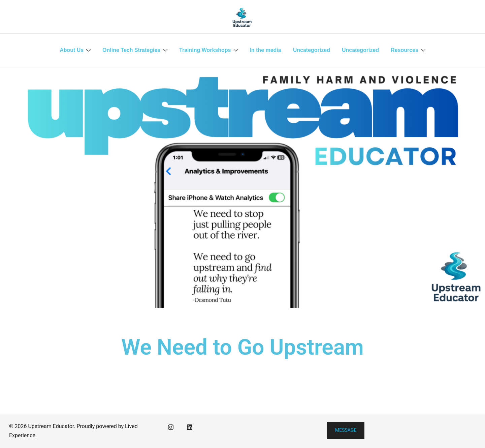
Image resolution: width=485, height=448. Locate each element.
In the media (265, 50)
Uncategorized (312, 50)
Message (346, 430)
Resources (405, 50)
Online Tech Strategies (131, 50)
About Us (72, 50)
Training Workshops (205, 50)
